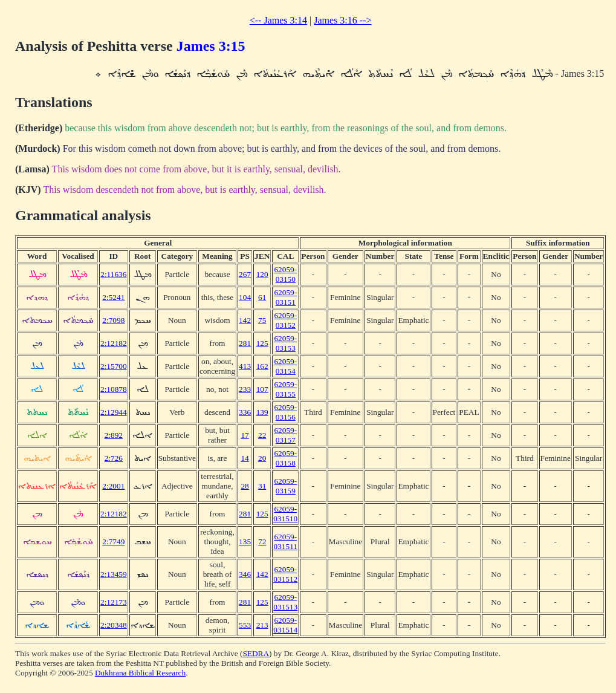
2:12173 (114, 602)
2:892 (114, 435)
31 (262, 486)
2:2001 (113, 486)
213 (262, 625)
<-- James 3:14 (278, 20)
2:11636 (113, 274)
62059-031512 (285, 574)
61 (262, 297)
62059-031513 (285, 602)
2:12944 (114, 412)
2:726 (114, 458)
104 (245, 297)
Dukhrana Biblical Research (140, 673)
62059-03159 (285, 486)
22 (262, 435)
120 (262, 274)
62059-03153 (285, 343)
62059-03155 (285, 389)
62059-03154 (285, 366)
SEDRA (256, 653)
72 (262, 542)
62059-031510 (285, 514)
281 (245, 343)
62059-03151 (285, 297)
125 (262, 343)
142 (245, 320)
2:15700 (114, 366)
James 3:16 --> (342, 20)
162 (262, 366)
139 (262, 412)
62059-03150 (285, 274)
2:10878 (114, 389)
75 (262, 320)
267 (245, 274)
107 (262, 389)
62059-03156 (285, 412)
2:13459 (114, 574)
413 (245, 366)
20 (262, 458)
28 (245, 486)
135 (245, 542)
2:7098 (113, 320)
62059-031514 (285, 625)
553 (245, 625)
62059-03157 (285, 435)
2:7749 (113, 542)
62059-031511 (286, 542)
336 (245, 412)
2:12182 (114, 343)
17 (245, 435)
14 (245, 458)
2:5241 (113, 297)
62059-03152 (285, 320)
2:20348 (114, 625)
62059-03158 (285, 458)
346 (245, 574)
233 (245, 389)
